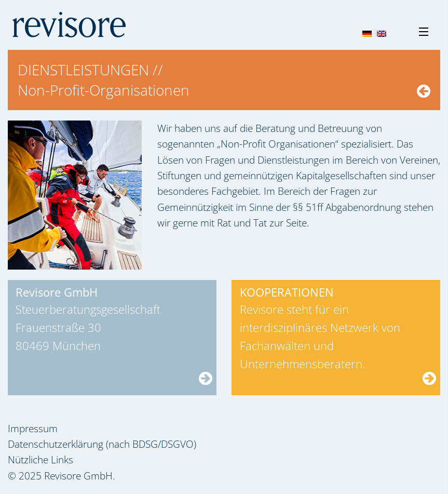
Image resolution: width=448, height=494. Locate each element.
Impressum (33, 429)
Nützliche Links (40, 460)
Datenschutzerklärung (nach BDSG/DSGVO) (102, 444)
